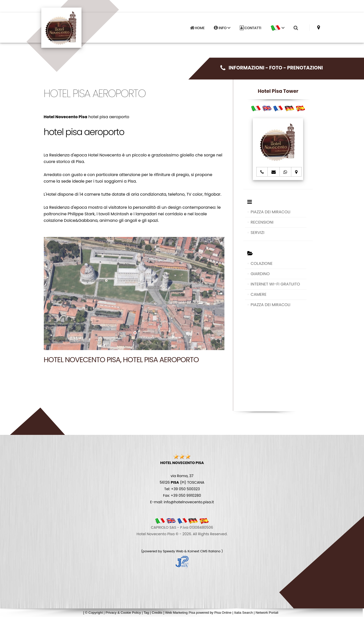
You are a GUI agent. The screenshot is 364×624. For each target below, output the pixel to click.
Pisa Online (223, 613)
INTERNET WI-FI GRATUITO (275, 284)
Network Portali (267, 613)
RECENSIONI (262, 222)
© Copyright (94, 613)
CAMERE (258, 294)
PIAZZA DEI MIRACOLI (270, 212)
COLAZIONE (261, 263)
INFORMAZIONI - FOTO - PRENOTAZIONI (272, 68)
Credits (157, 613)
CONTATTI (251, 28)
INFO (222, 28)
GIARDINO (260, 274)
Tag (146, 613)
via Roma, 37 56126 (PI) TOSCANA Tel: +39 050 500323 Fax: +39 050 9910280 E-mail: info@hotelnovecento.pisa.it (182, 482)
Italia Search (244, 613)
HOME (197, 28)
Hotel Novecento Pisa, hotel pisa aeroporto (121, 360)
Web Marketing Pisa (180, 613)
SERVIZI (257, 233)
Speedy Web (173, 551)
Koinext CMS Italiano (205, 551)
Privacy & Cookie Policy (123, 613)
